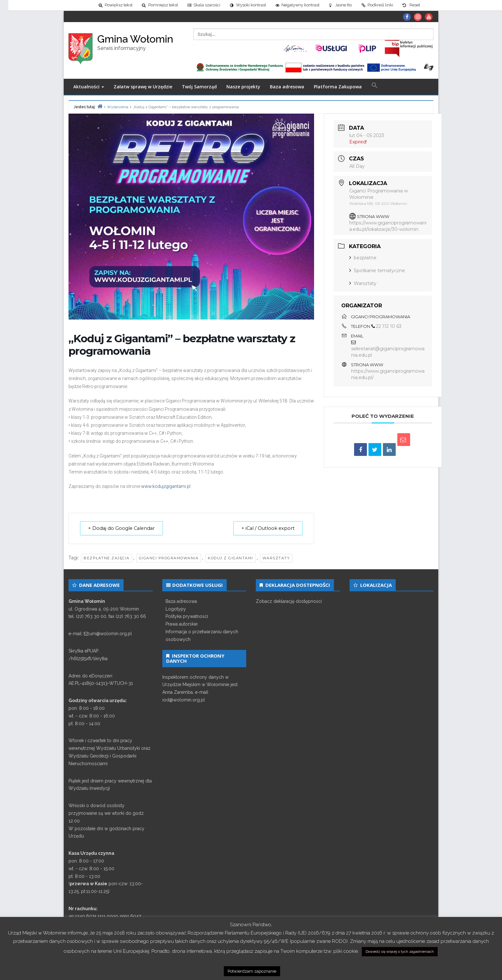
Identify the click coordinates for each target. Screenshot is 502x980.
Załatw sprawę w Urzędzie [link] (143, 87)
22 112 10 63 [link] (389, 327)
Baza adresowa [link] (287, 87)
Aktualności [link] (89, 87)
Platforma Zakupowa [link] (338, 87)
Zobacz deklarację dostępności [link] (289, 602)
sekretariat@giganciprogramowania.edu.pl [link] (388, 352)
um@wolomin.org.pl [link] (111, 634)
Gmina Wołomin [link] (135, 39)
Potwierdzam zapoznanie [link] (252, 971)
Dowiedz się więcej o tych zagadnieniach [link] (400, 952)
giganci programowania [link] (169, 559)
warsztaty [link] (276, 559)
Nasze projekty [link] (243, 87)
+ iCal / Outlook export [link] (266, 529)
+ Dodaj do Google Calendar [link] (124, 529)
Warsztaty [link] (363, 283)
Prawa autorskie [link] (182, 625)
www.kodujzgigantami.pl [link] (166, 487)
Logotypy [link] (176, 609)
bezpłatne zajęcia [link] (107, 559)
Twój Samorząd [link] (199, 87)
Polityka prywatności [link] (187, 617)
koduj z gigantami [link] (231, 559)
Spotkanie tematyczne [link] (377, 271)
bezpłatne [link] (363, 258)
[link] (107, 5)
